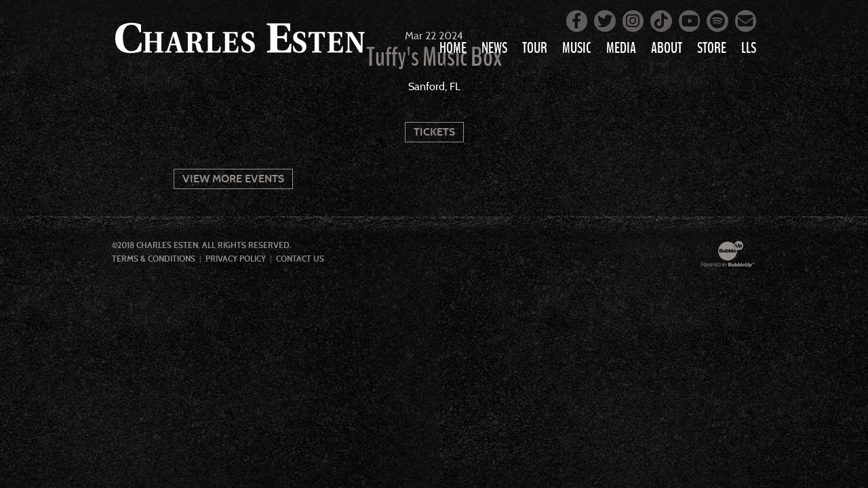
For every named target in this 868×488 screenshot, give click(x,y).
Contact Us (300, 259)
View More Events (233, 179)
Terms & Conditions (154, 259)
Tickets (434, 132)
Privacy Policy (236, 259)
